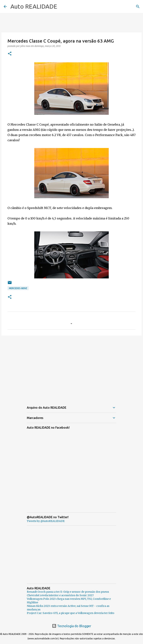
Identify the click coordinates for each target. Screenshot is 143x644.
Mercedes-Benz (18, 288)
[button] (10, 54)
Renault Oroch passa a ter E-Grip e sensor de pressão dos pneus (68, 592)
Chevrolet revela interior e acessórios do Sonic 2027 (60, 595)
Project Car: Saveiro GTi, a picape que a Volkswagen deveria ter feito (71, 613)
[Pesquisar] (138, 7)
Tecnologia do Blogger (72, 626)
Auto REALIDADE (34, 6)
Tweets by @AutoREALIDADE (46, 521)
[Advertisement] (71, 367)
